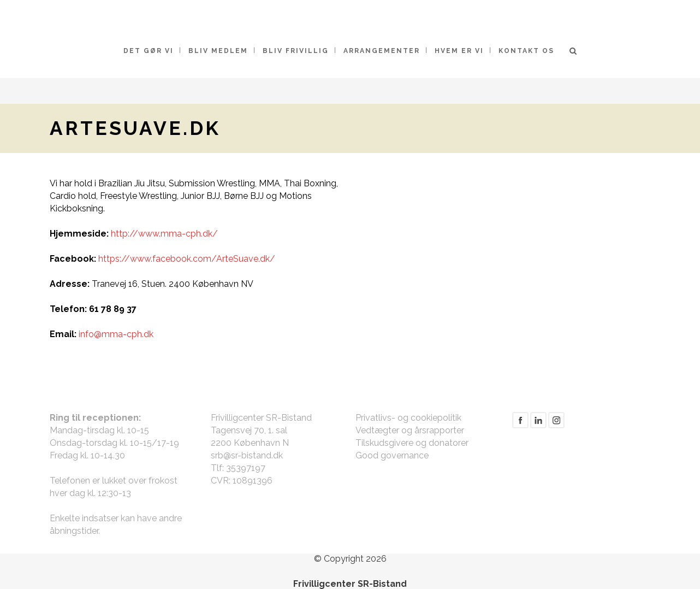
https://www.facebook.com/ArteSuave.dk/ (187, 259)
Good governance (392, 455)
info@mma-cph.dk (116, 334)
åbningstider (74, 531)
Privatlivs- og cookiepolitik (408, 418)
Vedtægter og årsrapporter (410, 430)
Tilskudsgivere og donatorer (412, 443)
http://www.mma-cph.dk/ (164, 234)
